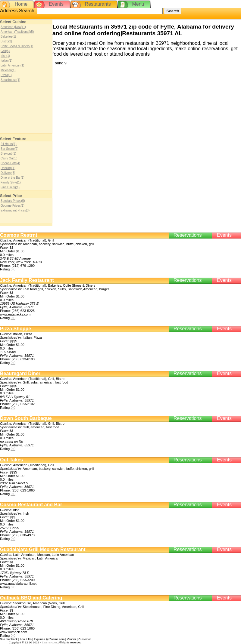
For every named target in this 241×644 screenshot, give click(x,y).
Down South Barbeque (26, 418)
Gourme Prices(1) (13, 206)
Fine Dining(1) (10, 187)
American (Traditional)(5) (17, 32)
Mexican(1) (8, 70)
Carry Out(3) (9, 158)
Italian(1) (6, 61)
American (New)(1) (13, 27)
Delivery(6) (8, 173)
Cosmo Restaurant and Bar (31, 505)
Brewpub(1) (8, 154)
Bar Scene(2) (9, 149)
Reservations (188, 235)
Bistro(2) (6, 41)
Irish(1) (5, 56)
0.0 (13, 269)
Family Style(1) (11, 182)
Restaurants (98, 4)
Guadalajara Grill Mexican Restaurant (43, 549)
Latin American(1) (12, 65)
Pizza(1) (6, 75)
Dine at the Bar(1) (13, 178)
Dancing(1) (8, 168)
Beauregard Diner (20, 373)
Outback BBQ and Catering (31, 598)
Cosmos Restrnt (19, 235)
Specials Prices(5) (13, 201)
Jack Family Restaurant (27, 280)
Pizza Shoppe (16, 329)
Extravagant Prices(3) (15, 210)
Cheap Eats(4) (10, 163)
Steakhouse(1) (10, 80)
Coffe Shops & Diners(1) (17, 46)
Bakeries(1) (8, 37)
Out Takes (11, 460)
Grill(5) (5, 51)
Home (21, 4)
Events (56, 4)
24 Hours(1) (9, 144)
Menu (138, 4)
